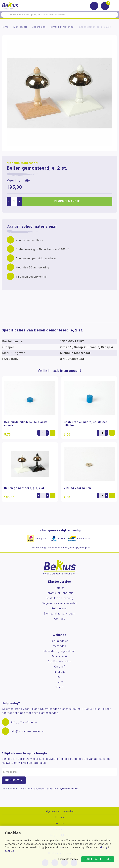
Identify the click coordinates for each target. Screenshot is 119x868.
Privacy (60, 817)
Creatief (59, 667)
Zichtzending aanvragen (59, 614)
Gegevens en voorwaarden (59, 603)
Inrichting (59, 672)
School (60, 687)
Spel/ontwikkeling (60, 661)
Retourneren (59, 608)
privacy (103, 847)
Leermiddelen (59, 641)
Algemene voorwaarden (60, 811)
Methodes (59, 646)
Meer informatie (18, 181)
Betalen (60, 588)
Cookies (59, 823)
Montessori (20, 27)
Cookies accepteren (98, 859)
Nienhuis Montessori (22, 163)
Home (5, 27)
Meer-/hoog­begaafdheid (59, 651)
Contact (59, 619)
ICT (59, 677)
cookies (10, 851)
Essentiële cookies (68, 859)
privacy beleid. (70, 789)
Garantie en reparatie (60, 593)
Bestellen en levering (60, 598)
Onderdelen (39, 27)
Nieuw (60, 682)
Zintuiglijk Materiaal (62, 27)
